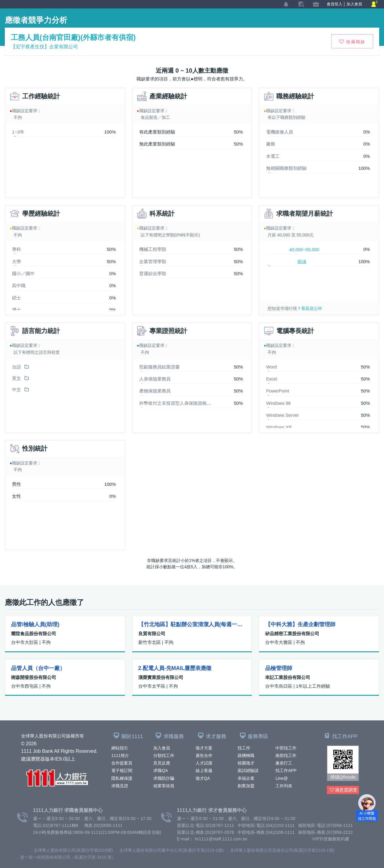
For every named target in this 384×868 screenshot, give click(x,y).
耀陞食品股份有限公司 (34, 634)
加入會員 (162, 748)
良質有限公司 (152, 634)
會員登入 (334, 4)
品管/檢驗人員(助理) (35, 624)
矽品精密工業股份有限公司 (292, 634)
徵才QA (203, 778)
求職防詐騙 (164, 778)
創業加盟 (246, 786)
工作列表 (284, 786)
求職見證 (120, 786)
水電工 (273, 156)
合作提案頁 (122, 763)
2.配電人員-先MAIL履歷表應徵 (175, 668)
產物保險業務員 (155, 391)
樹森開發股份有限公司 (34, 677)
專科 (16, 249)
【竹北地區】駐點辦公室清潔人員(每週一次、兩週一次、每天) (192, 624)
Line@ (282, 778)
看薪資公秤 (312, 308)
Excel (272, 379)
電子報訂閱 (122, 770)
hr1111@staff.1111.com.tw (221, 839)
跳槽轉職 (246, 755)
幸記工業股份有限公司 (288, 677)
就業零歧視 (164, 786)
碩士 (16, 298)
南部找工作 (286, 755)
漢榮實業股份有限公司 (161, 677)
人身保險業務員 (155, 379)
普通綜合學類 (153, 273)
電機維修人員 (280, 132)
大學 (16, 261)
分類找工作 (164, 755)
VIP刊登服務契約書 (331, 839)
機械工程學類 (153, 249)
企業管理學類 (153, 261)
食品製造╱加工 (155, 117)
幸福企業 (246, 778)
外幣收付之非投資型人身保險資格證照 (177, 403)
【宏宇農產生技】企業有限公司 (44, 47)
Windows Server (282, 415)
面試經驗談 (248, 770)
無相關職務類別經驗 (286, 168)
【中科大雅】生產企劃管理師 (300, 624)
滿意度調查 (343, 790)
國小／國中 (23, 273)
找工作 (244, 748)
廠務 (271, 144)
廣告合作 (204, 755)
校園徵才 (246, 763)
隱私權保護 (122, 778)
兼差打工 (284, 763)
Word (271, 367)
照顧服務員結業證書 (159, 367)
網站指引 (120, 748)
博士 (16, 310)
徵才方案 (204, 748)
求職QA (160, 770)
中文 (16, 390)
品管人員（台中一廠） (38, 668)
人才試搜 (204, 763)
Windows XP (279, 427)
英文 (16, 378)
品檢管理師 (279, 668)
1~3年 (18, 132)
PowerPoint (278, 391)
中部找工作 (286, 748)
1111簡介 (120, 755)
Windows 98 (278, 403)
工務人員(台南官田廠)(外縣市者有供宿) (73, 37)
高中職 (19, 285)
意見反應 (162, 763)
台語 (16, 367)
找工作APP (286, 770)
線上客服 (204, 770)
